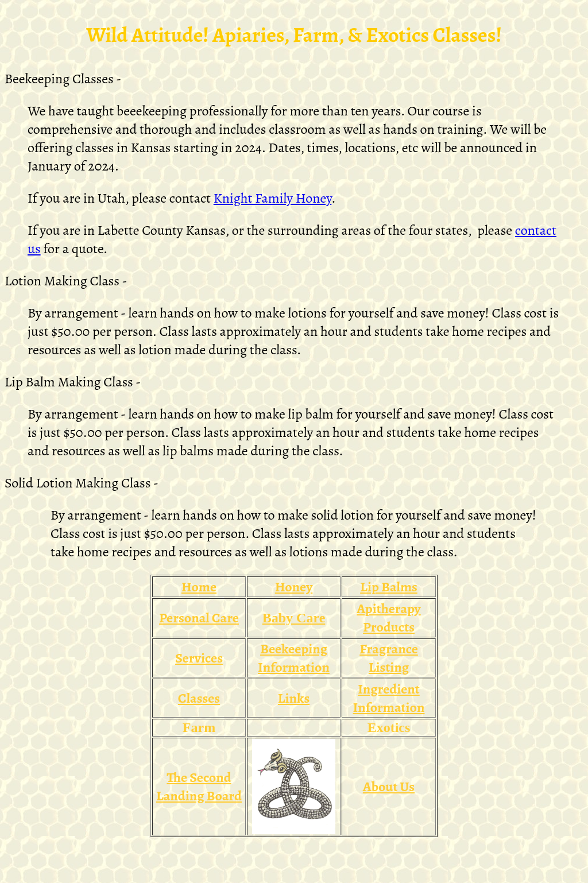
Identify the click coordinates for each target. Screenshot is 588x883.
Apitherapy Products (388, 618)
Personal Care (199, 618)
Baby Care (294, 618)
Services (199, 658)
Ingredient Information (389, 698)
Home (199, 587)
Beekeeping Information (294, 658)
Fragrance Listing (389, 658)
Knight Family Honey (273, 198)
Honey (294, 587)
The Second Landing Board (199, 787)
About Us (389, 787)
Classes (199, 698)
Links (294, 698)
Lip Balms (389, 587)
